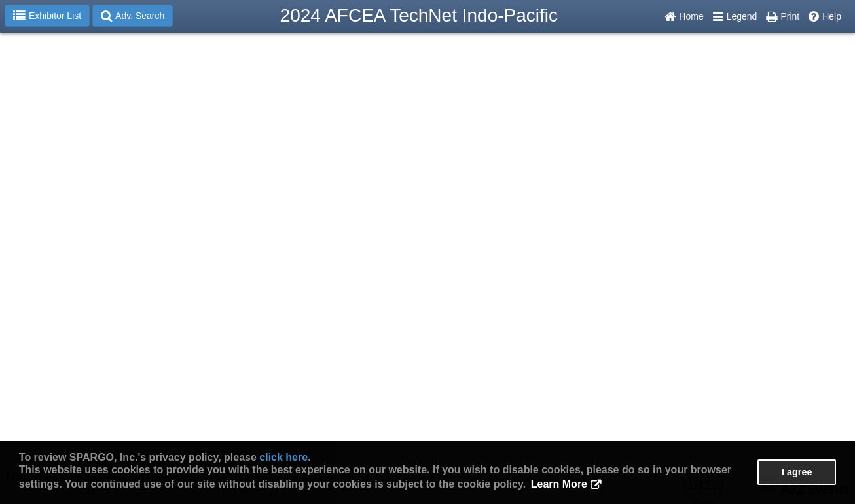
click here (283, 457)
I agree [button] (797, 472)
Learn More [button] (559, 484)
